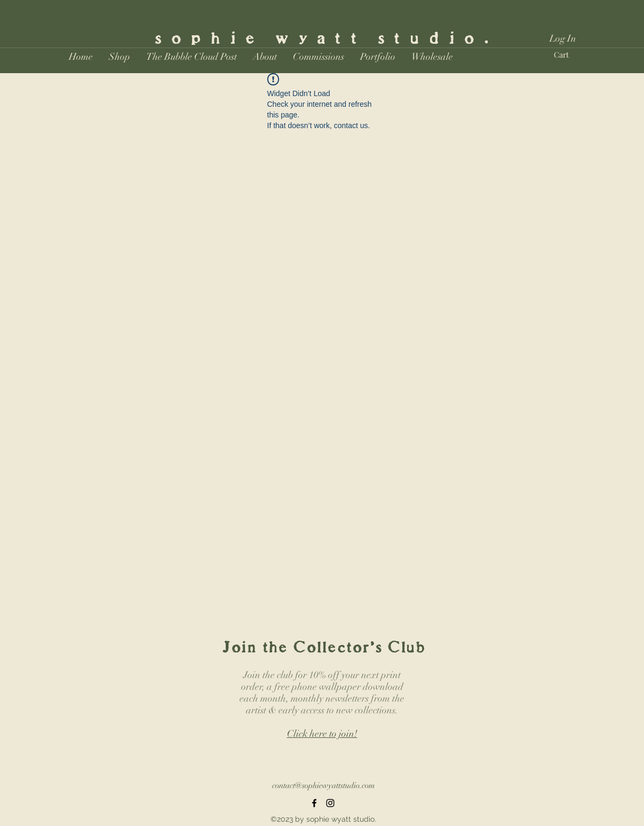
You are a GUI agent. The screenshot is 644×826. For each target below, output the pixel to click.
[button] (120, 57)
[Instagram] (330, 803)
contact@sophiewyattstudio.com (323, 785)
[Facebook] (314, 803)
